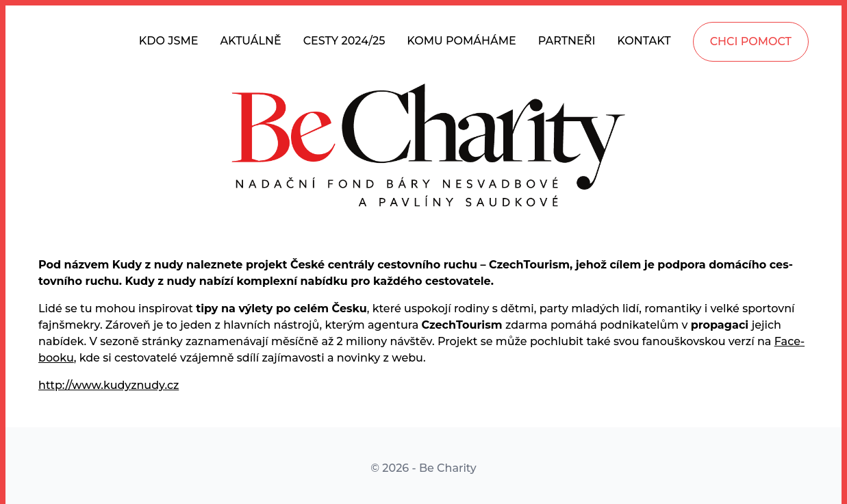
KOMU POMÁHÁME (461, 41)
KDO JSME (169, 41)
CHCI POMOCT (751, 41)
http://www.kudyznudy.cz (109, 385)
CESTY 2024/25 (344, 41)
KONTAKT (644, 41)
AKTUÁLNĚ (250, 41)
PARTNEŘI (567, 41)
